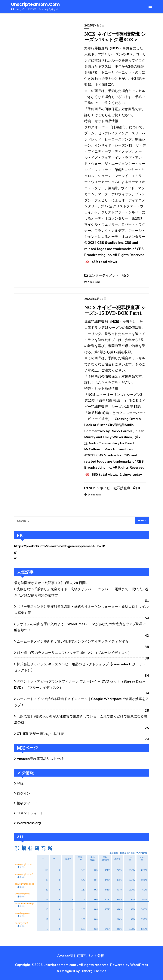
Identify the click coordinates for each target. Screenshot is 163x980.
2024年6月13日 (95, 299)
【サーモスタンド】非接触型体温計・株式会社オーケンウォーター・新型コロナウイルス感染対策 (81, 610)
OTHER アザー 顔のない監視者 (40, 734)
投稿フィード (27, 803)
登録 (20, 784)
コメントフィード (30, 813)
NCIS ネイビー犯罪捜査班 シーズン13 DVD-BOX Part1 (115, 310)
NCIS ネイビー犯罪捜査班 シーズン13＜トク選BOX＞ (115, 37)
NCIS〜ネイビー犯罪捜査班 (107, 488)
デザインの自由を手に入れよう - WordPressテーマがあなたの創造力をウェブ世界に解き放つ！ (80, 627)
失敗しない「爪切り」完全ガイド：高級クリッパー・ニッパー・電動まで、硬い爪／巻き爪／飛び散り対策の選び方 (81, 592)
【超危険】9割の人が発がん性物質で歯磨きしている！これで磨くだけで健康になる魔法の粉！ (81, 719)
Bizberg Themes (93, 971)
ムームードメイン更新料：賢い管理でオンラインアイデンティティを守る (72, 641)
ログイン (23, 793)
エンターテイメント (102, 275)
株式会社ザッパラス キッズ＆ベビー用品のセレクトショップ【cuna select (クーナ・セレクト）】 (80, 667)
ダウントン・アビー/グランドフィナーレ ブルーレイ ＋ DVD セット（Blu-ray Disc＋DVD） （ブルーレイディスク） (80, 684)
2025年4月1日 (94, 26)
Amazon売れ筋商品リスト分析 (40, 759)
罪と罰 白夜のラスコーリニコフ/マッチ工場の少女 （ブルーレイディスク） (74, 653)
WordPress (139, 965)
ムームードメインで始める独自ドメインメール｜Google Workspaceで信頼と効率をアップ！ (81, 702)
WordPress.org (29, 823)
